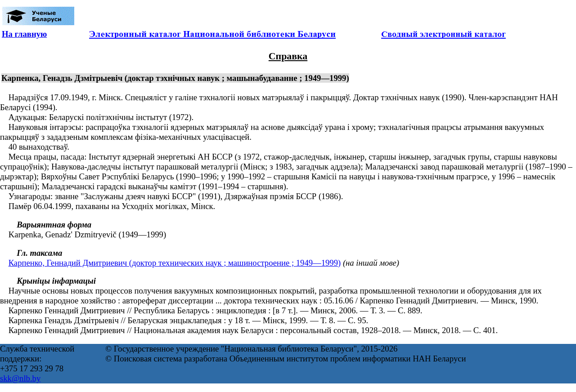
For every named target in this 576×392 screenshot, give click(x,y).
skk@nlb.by (20, 378)
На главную (24, 34)
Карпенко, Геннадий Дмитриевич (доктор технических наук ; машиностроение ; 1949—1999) (175, 263)
